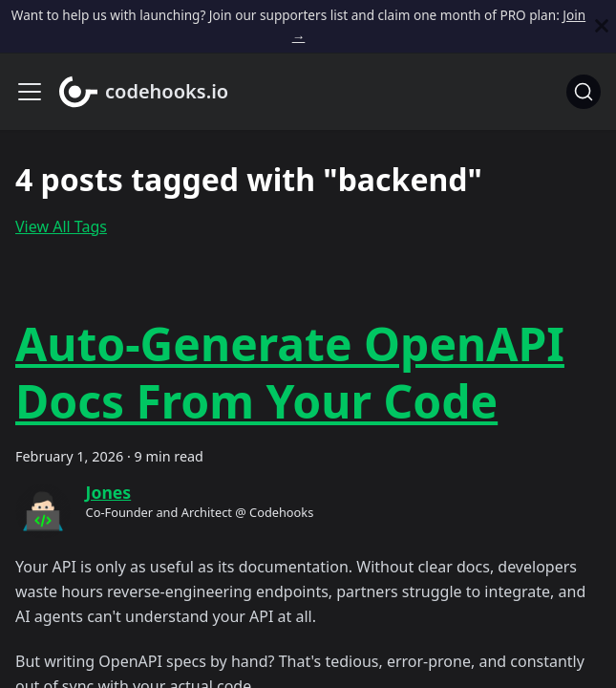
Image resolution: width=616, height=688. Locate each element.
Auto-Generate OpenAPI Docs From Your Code (290, 372)
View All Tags (61, 226)
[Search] (584, 92)
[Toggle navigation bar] (30, 92)
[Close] (602, 26)
